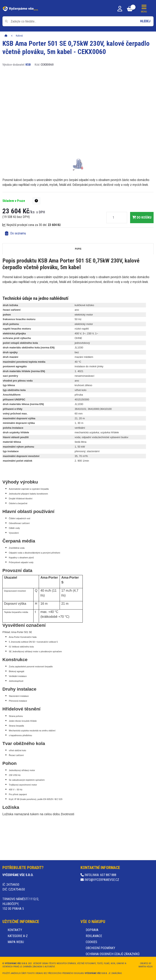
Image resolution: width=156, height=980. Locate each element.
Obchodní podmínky (100, 948)
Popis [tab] (78, 249)
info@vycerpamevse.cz (100, 880)
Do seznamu (15, 233)
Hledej (145, 21)
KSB (28, 65)
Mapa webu (16, 942)
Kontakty (15, 930)
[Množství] (113, 218)
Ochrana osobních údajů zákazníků (113, 954)
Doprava (92, 930)
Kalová (19, 36)
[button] (36, 201)
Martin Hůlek (146, 967)
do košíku (142, 217)
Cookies (91, 942)
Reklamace (94, 936)
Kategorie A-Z (18, 936)
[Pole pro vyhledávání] (78, 21)
